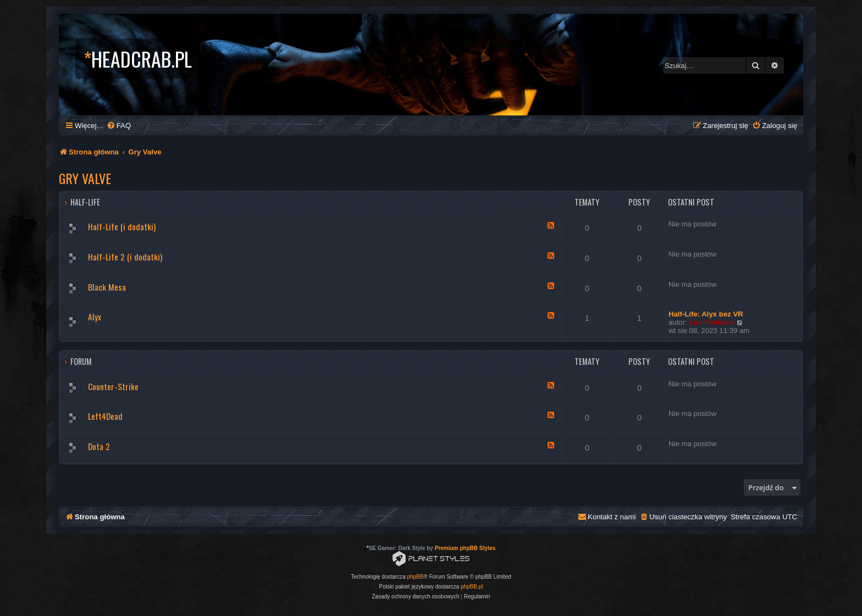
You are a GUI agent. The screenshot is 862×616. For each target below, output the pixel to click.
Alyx (95, 317)
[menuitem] (119, 126)
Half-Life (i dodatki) (122, 226)
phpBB (416, 577)
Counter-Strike (113, 386)
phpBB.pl (472, 587)
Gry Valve (85, 178)
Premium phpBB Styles (465, 548)
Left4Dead (105, 416)
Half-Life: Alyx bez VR (706, 314)
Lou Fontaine (712, 322)
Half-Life (85, 202)
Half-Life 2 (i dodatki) (125, 257)
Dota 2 (99, 446)
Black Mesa (107, 287)
